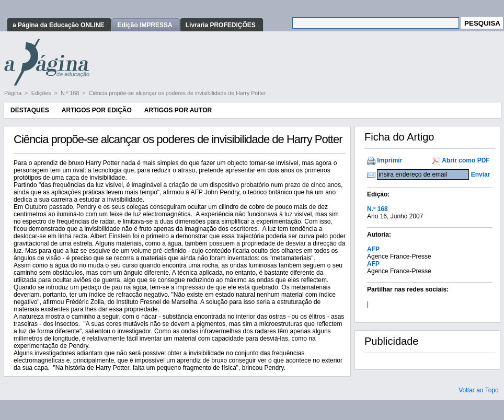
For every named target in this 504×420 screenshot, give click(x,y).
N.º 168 (71, 93)
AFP (373, 249)
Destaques (30, 110)
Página (14, 93)
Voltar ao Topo (479, 390)
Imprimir (390, 160)
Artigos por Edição (97, 110)
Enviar (481, 174)
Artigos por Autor (178, 110)
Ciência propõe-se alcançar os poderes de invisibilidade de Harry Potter (177, 93)
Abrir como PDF (466, 160)
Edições (42, 93)
